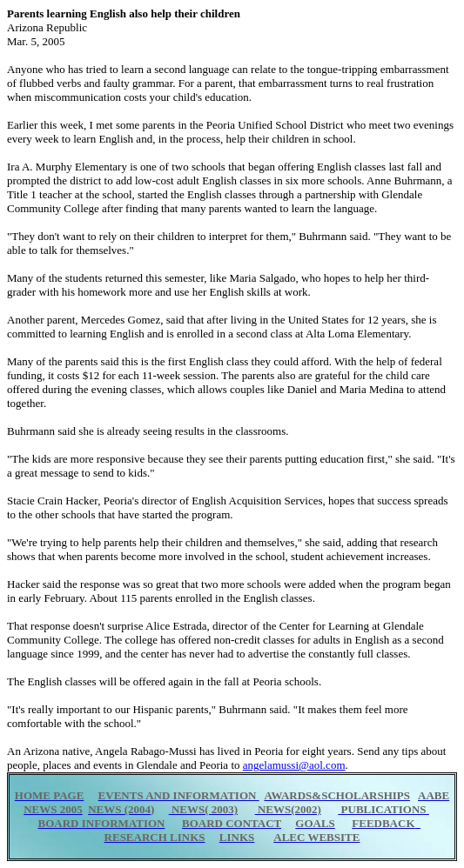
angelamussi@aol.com (294, 765)
